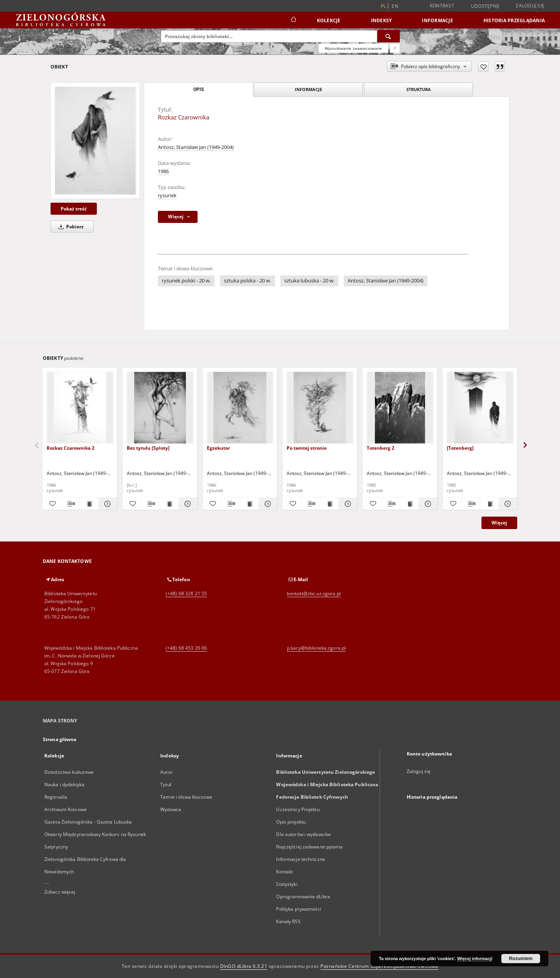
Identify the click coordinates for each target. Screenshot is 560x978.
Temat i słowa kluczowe (186, 797)
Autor (166, 772)
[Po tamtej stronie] (320, 408)
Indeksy (381, 20)
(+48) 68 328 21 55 (186, 593)
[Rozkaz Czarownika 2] (80, 408)
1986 (163, 171)
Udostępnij (485, 6)
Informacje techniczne (301, 859)
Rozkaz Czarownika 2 (71, 448)
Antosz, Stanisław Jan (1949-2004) (196, 147)
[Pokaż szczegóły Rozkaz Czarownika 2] (107, 504)
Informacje (437, 20)
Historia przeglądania (514, 20)
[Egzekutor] (240, 408)
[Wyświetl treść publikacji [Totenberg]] (489, 504)
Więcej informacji (475, 959)
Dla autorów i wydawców (303, 834)
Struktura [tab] (419, 89)
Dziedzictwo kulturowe (69, 772)
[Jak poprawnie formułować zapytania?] (395, 48)
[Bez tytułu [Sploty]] (160, 408)
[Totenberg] (460, 448)
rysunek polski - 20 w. (186, 281)
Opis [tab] (199, 89)
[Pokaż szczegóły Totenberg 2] (427, 504)
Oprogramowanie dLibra (303, 897)
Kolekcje (329, 20)
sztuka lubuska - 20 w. (309, 281)
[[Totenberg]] (480, 408)
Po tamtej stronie (307, 448)
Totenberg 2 (381, 448)
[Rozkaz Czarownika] (95, 140)
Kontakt (284, 872)
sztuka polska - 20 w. (248, 281)
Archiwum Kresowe (66, 809)
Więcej (499, 523)
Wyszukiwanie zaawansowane (353, 48)
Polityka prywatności (298, 909)
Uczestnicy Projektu (298, 809)
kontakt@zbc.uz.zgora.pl (314, 593)
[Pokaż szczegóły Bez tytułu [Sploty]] (187, 504)
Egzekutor (218, 448)
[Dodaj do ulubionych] (483, 67)
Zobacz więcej (60, 892)
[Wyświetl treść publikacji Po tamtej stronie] (329, 504)
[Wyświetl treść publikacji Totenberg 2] (409, 504)
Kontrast (442, 6)
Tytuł (166, 784)
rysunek (167, 195)
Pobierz (70, 227)
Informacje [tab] (308, 89)
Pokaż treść (74, 209)
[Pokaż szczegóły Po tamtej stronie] (347, 504)
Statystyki (287, 884)
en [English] (395, 6)
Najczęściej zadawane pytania (309, 847)
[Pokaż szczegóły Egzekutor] (267, 504)
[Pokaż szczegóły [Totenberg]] (507, 504)
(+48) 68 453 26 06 (186, 648)
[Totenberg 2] (400, 408)
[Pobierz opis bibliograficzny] (71, 504)
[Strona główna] (293, 20)
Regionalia (56, 797)
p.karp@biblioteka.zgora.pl (316, 648)
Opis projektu (291, 822)
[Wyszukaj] (388, 36)
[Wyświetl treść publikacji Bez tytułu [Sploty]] (169, 504)
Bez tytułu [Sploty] (148, 448)
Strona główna (60, 739)
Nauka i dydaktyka (64, 784)
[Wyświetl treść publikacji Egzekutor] (249, 504)
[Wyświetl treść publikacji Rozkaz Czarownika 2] (89, 504)
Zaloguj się (530, 6)
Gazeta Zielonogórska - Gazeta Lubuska (88, 822)
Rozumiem (521, 959)
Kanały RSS (288, 921)
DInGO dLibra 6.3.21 (244, 966)
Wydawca (171, 809)
